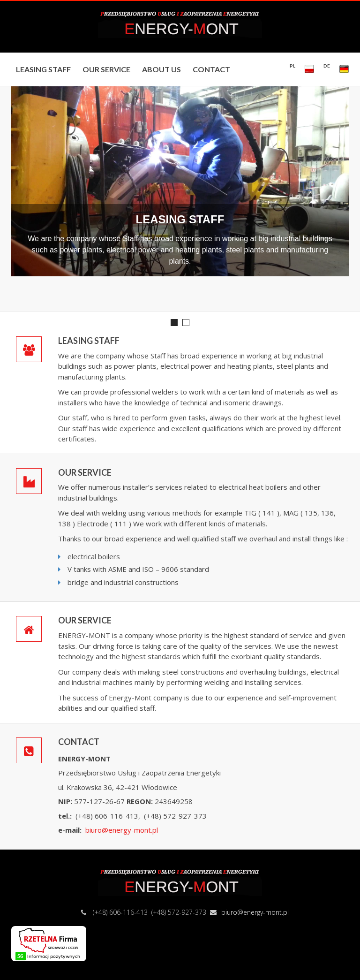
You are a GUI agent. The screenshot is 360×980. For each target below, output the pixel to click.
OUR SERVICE (106, 69)
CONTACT (211, 69)
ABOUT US (161, 69)
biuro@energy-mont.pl (122, 830)
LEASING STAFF (43, 69)
